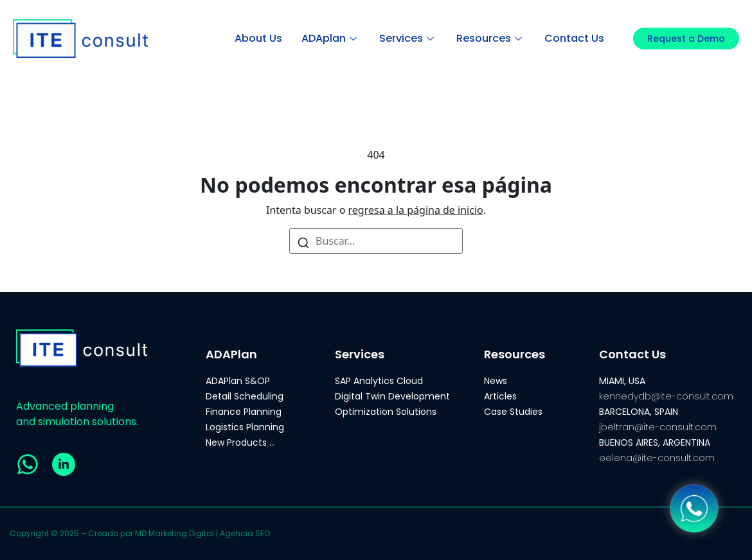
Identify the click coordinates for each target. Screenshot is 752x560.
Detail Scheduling (245, 396)
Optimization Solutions (386, 412)
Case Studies (513, 412)
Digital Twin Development (392, 396)
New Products (236, 442)
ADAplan (331, 38)
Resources (491, 38)
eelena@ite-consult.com (657, 458)
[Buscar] (303, 242)
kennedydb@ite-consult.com (666, 396)
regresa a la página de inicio (416, 210)
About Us (258, 38)
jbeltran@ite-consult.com (658, 427)
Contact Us (574, 38)
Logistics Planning (245, 427)
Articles (500, 396)
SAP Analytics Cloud (379, 381)
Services (408, 38)
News (496, 381)
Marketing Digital (181, 533)
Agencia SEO (245, 533)
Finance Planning (244, 412)
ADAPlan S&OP (238, 381)
